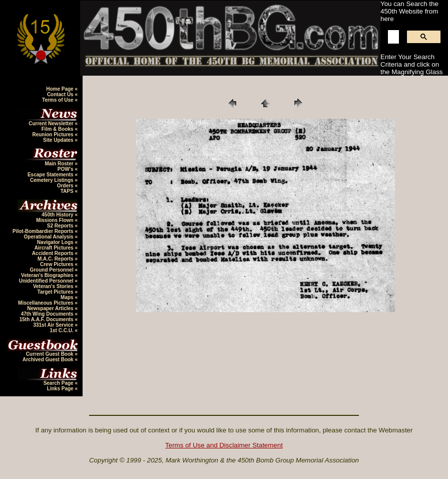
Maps (68, 297)
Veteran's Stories (54, 286)
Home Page (60, 89)
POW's (66, 169)
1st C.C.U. (62, 330)
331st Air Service (54, 325)
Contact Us (61, 94)
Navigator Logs (56, 242)
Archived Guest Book (49, 360)
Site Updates (59, 140)
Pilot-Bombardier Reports (44, 231)
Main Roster (60, 164)
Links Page (61, 389)
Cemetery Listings (52, 180)
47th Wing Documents (48, 314)
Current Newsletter (52, 124)
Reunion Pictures (53, 135)
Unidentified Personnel (47, 281)
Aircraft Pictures (55, 248)
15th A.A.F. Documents (47, 319)
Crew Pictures (57, 264)
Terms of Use (58, 100)
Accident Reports (54, 253)
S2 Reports (61, 226)
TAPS (68, 191)
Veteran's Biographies (48, 275)
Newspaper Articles (51, 308)
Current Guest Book (51, 354)
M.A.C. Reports (56, 259)
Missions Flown (55, 220)
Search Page (59, 383)
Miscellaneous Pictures (46, 303)
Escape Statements (51, 175)
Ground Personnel (52, 270)
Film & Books (58, 129)
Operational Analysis (50, 237)
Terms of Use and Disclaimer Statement (224, 445)
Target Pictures (56, 292)
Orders (66, 186)
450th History (58, 215)
